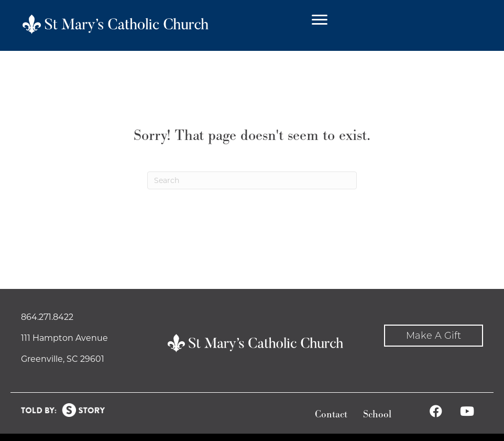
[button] (434, 336)
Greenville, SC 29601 (63, 359)
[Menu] (320, 20)
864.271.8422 (47, 317)
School (377, 415)
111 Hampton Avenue (64, 338)
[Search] (252, 180)
